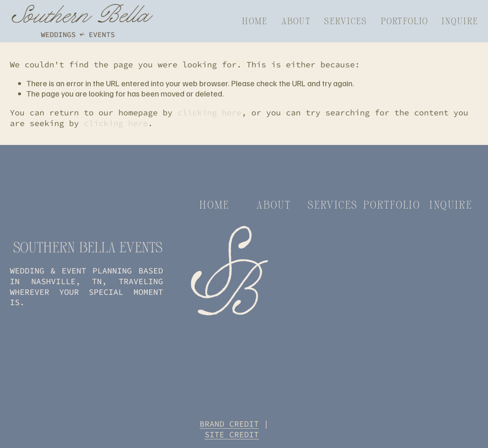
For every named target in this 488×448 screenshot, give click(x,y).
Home (255, 21)
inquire (451, 204)
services (333, 204)
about (274, 204)
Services (345, 21)
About (296, 21)
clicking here (209, 112)
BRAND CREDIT (229, 424)
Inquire (460, 21)
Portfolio (404, 21)
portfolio (392, 204)
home (214, 204)
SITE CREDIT (232, 434)
